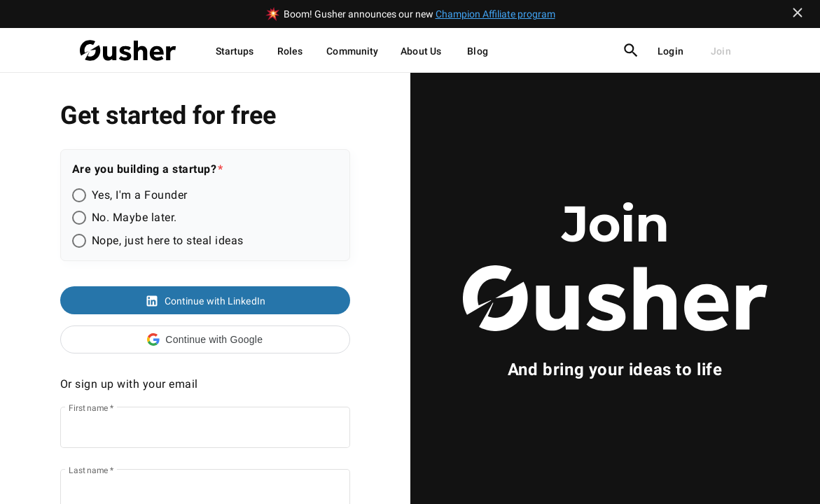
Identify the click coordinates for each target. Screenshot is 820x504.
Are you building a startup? (145, 169)
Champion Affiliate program (495, 14)
